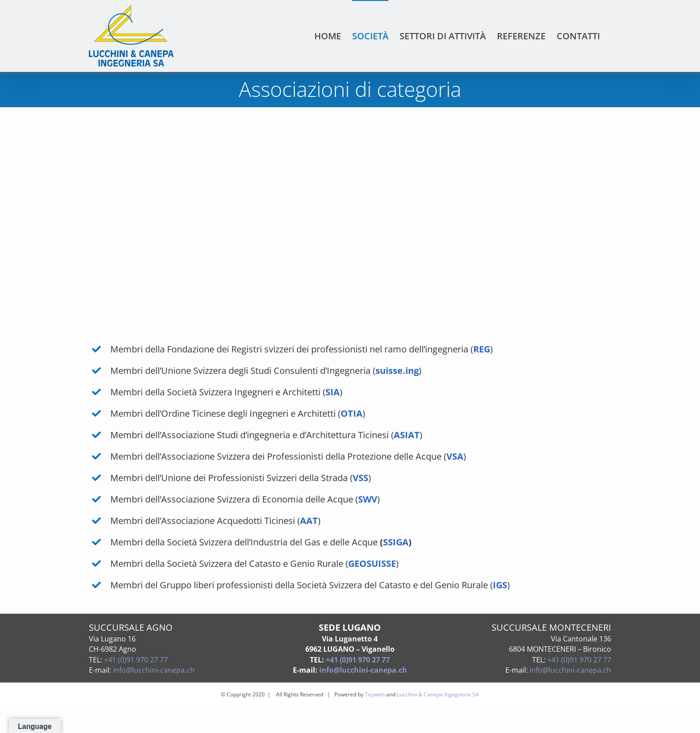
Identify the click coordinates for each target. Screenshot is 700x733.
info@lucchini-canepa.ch (154, 670)
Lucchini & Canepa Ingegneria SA (438, 694)
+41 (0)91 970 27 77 (136, 660)
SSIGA (396, 542)
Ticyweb (375, 694)
